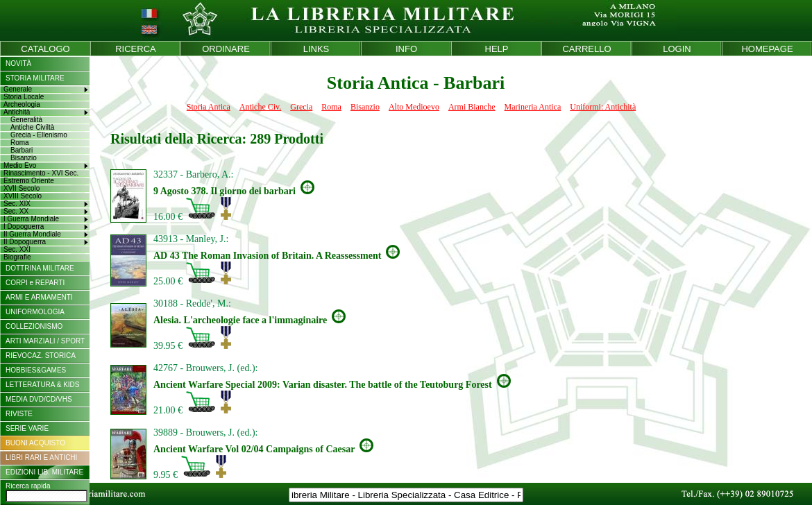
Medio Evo (20, 165)
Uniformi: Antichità (603, 107)
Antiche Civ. (261, 107)
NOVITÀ (18, 63)
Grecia (301, 107)
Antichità (17, 112)
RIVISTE (19, 414)
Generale (18, 89)
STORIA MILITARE (35, 78)
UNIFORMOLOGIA (35, 312)
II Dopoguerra (25, 242)
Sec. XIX (17, 204)
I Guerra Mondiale (31, 219)
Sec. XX (16, 211)
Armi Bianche (472, 107)
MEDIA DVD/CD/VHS (39, 399)
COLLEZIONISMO (34, 326)
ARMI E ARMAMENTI (39, 297)
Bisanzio (365, 107)
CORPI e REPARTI (35, 283)
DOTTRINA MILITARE (40, 268)
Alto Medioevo (414, 107)
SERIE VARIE (27, 428)
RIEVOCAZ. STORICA (41, 356)
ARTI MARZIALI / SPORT (45, 341)
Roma (331, 107)
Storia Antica (209, 107)
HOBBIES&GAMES (36, 370)
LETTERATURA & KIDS (43, 385)
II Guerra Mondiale (32, 234)
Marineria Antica (533, 107)
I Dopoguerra (24, 226)
